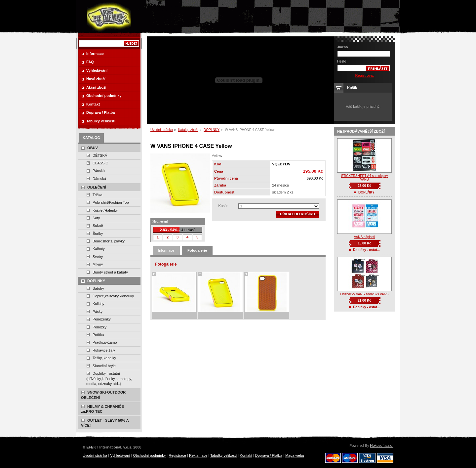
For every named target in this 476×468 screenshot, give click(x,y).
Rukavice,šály (104, 350)
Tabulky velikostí (223, 455)
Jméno (342, 47)
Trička (98, 195)
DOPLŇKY (212, 130)
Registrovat (365, 75)
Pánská (99, 171)
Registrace (177, 455)
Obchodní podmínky (150, 455)
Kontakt (246, 455)
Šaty (96, 218)
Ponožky (99, 327)
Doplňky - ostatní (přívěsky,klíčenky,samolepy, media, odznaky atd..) (109, 379)
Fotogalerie (197, 250)
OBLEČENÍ (97, 187)
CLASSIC (100, 163)
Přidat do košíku (297, 214)
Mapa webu (295, 455)
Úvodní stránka (161, 130)
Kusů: (223, 206)
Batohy (98, 288)
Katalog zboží (188, 130)
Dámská (99, 179)
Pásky (98, 312)
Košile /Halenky (105, 210)
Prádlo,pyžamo (105, 342)
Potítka (98, 335)
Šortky (98, 234)
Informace (166, 250)
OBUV (93, 148)
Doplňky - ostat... (366, 250)
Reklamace (198, 455)
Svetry (98, 257)
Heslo (342, 61)
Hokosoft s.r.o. (382, 446)
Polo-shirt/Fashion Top (111, 202)
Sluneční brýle (104, 366)
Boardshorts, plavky (109, 241)
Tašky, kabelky (104, 358)
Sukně (98, 226)
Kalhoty (99, 249)
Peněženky (102, 319)
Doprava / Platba (269, 455)
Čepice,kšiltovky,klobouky (113, 296)
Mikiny (98, 264)
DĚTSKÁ (100, 155)
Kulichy (99, 304)
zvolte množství (279, 206)
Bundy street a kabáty (110, 272)
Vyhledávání (120, 455)
